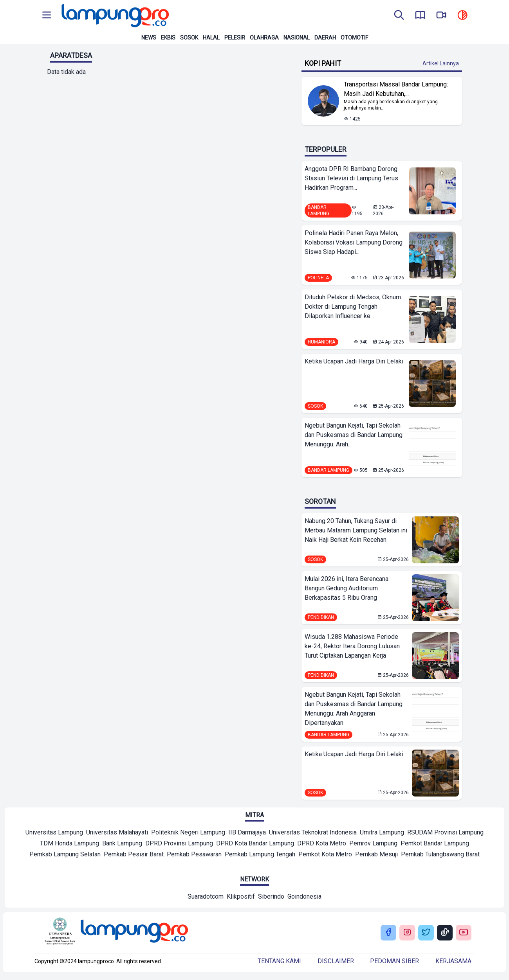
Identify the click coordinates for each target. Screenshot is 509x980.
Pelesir (235, 38)
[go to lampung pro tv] (441, 16)
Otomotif (354, 38)
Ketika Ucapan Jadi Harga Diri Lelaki (354, 361)
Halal (211, 38)
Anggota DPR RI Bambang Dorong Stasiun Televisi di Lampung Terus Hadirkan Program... (351, 178)
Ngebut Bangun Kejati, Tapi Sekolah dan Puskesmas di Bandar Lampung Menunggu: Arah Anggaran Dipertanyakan (354, 709)
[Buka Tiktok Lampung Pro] (445, 933)
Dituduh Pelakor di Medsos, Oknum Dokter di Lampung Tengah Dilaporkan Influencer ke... (353, 307)
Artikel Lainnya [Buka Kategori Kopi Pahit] (441, 63)
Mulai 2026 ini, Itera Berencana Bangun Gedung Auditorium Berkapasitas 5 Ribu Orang (347, 588)
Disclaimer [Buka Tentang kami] (336, 961)
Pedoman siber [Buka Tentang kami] (394, 961)
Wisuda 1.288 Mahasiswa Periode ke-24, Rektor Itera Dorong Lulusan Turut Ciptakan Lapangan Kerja (352, 646)
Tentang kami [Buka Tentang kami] (279, 961)
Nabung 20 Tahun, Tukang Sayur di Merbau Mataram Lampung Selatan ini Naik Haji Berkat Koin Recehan (356, 530)
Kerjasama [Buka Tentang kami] (453, 961)
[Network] (206, 897)
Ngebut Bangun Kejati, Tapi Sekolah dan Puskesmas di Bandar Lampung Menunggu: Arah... (354, 435)
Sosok (189, 38)
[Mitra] (54, 833)
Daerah (325, 38)
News (149, 38)
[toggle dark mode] (462, 16)
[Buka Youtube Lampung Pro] (464, 933)
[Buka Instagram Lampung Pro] (407, 933)
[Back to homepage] (114, 16)
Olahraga (264, 38)
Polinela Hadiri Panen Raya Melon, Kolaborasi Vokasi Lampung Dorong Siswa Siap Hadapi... (354, 242)
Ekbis (168, 38)
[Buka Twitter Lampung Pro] (426, 933)
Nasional (297, 38)
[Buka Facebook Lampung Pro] (388, 933)
